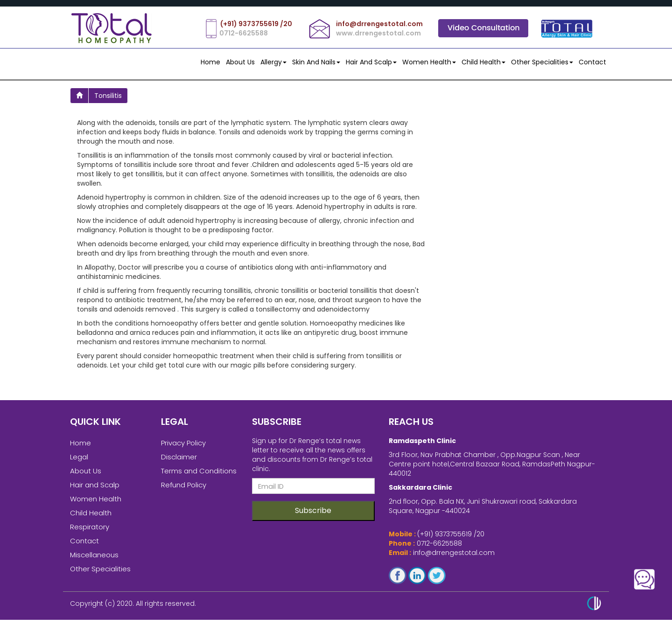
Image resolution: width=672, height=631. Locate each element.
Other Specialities (542, 62)
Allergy (273, 62)
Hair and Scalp (371, 62)
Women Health (429, 62)
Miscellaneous (94, 558)
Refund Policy (184, 489)
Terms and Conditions (199, 475)
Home (210, 62)
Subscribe (313, 514)
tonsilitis (108, 96)
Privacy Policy (183, 447)
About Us (240, 62)
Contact (84, 544)
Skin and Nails (316, 62)
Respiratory (90, 530)
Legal (79, 461)
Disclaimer (179, 461)
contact (592, 62)
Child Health (483, 62)
